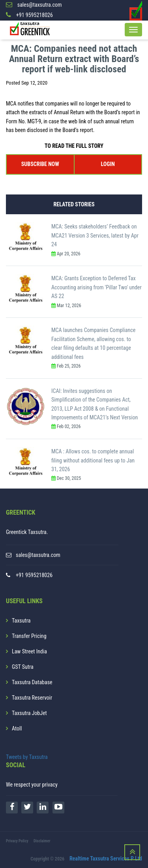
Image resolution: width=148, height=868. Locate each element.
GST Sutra (23, 667)
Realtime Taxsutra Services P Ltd (106, 859)
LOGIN (108, 164)
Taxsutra (21, 621)
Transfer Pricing (29, 636)
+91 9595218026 (34, 575)
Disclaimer (42, 841)
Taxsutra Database (32, 682)
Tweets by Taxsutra (27, 757)
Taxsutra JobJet (29, 713)
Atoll (17, 728)
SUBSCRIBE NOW (40, 164)
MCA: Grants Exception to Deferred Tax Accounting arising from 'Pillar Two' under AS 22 (96, 287)
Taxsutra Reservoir (32, 698)
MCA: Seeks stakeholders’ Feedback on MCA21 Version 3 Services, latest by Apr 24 (95, 235)
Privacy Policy (17, 841)
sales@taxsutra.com (38, 555)
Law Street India (29, 651)
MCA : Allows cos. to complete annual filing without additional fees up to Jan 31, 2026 (93, 460)
